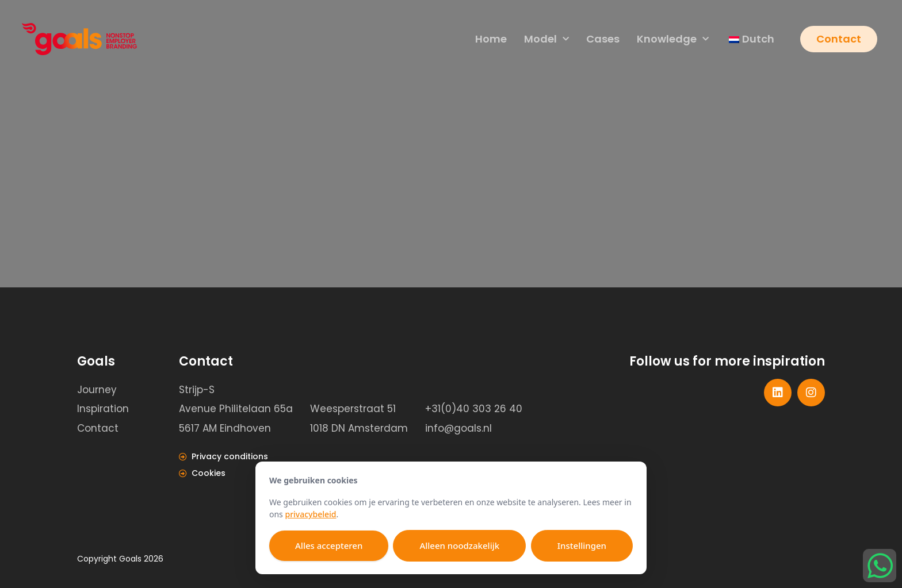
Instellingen (582, 545)
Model (545, 40)
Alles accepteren (329, 545)
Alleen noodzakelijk (459, 545)
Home (490, 39)
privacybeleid (310, 514)
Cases (602, 39)
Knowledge (672, 40)
